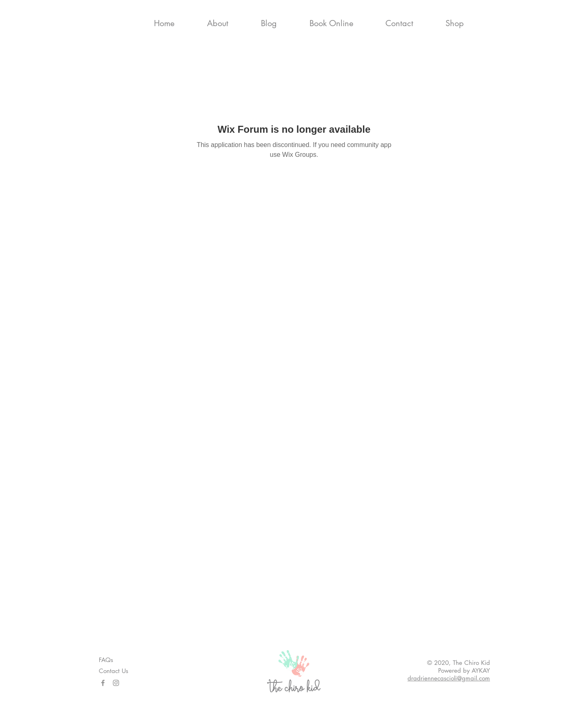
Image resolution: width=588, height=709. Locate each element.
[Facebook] (103, 683)
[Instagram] (116, 683)
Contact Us (114, 671)
